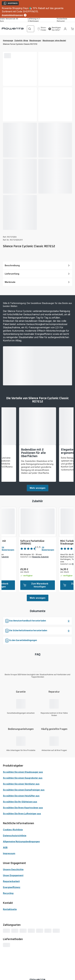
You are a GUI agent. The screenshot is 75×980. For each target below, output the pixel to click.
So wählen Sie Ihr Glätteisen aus (20, 802)
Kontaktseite (10, 909)
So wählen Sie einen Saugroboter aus (23, 778)
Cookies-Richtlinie (13, 830)
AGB (5, 847)
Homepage (8, 40)
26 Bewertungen (48, 549)
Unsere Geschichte (13, 869)
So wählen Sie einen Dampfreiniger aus (24, 790)
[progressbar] (8, 56)
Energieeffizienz (12, 887)
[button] (42, 29)
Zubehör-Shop (21, 40)
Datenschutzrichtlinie (15, 836)
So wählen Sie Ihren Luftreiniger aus (22, 814)
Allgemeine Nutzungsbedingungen (21, 841)
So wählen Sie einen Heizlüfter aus (21, 796)
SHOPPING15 (11, 4)
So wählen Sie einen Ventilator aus (21, 784)
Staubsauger (35, 40)
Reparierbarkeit (11, 881)
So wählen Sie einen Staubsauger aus (23, 772)
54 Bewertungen (8, 549)
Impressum (9, 853)
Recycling (8, 893)
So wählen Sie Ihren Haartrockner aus (23, 808)
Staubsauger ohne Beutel (54, 40)
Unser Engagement (13, 875)
